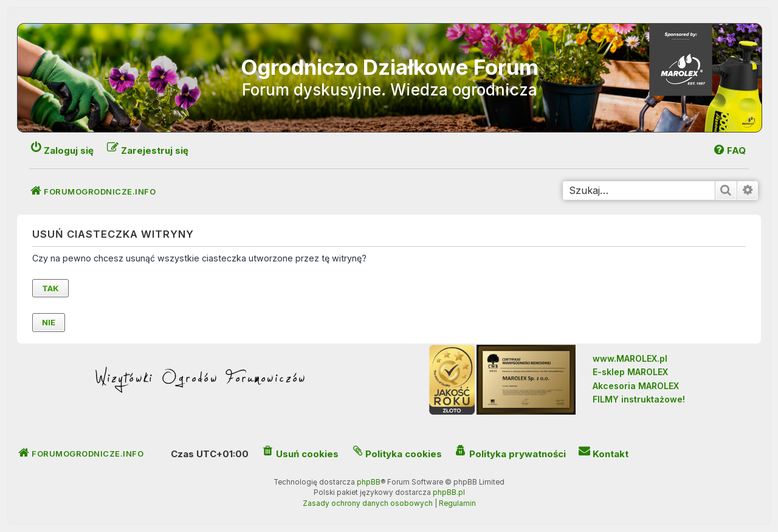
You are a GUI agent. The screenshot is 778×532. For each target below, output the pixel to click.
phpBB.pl (449, 492)
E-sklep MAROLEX (630, 372)
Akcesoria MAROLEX (636, 386)
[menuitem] (729, 150)
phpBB (369, 482)
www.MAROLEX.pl (630, 358)
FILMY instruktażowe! (639, 399)
